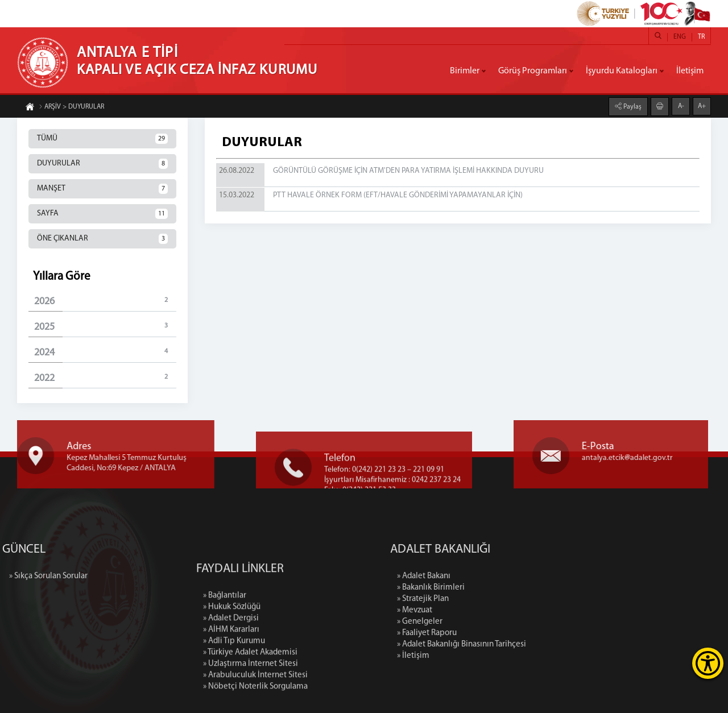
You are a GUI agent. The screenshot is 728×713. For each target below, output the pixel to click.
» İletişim (472, 656)
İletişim (690, 71)
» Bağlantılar (225, 651)
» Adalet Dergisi (231, 674)
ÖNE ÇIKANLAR (102, 239)
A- (681, 105)
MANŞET (102, 189)
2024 (105, 352)
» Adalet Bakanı (482, 576)
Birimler (465, 71)
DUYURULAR (102, 164)
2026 (105, 301)
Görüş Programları (533, 71)
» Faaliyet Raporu (485, 633)
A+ (702, 105)
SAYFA (102, 214)
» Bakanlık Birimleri (489, 588)
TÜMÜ (102, 139)
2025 (105, 327)
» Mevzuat (473, 610)
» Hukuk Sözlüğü (232, 663)
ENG (680, 37)
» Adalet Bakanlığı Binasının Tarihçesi (520, 644)
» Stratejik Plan (481, 599)
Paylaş (632, 106)
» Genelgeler (478, 622)
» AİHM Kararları (231, 685)
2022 (105, 378)
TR (701, 37)
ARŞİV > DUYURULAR (71, 108)
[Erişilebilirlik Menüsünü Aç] (708, 663)
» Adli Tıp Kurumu (234, 697)
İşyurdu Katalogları (622, 71)
